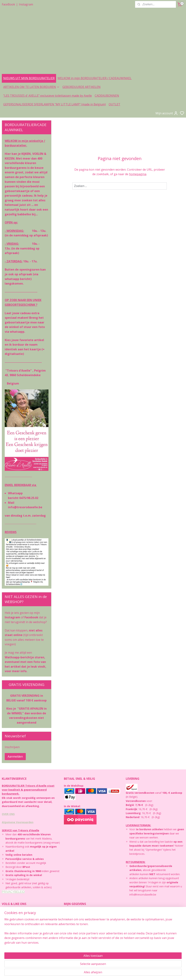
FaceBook (8, 4)
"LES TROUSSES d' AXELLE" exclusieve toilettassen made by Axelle (48, 96)
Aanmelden (15, 756)
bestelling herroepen (120, 973)
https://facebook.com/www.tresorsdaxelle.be (28, 957)
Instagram (26, 4)
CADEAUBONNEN (107, 96)
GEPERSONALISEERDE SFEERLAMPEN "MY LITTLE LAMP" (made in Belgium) (55, 104)
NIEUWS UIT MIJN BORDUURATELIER (29, 78)
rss (106, 973)
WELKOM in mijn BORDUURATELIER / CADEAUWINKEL (95, 78)
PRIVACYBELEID (13, 892)
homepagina (138, 174)
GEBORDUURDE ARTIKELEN (81, 87)
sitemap (98, 973)
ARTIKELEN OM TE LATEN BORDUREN (31, 87)
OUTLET (115, 104)
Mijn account (167, 113)
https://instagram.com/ (15, 945)
